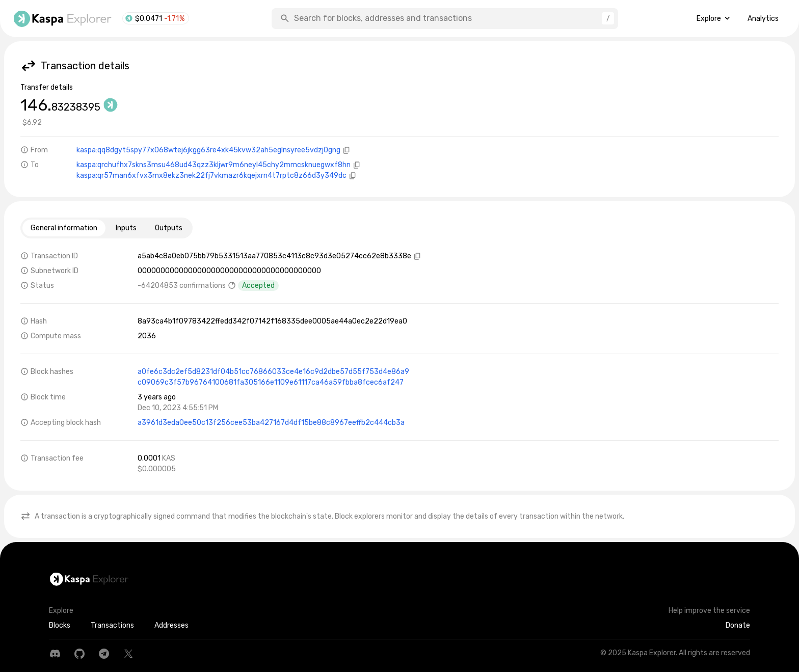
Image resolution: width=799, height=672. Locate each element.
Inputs (126, 228)
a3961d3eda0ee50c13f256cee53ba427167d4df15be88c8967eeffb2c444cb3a (271, 423)
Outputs (169, 228)
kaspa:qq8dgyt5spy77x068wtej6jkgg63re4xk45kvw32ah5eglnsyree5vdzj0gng (208, 150)
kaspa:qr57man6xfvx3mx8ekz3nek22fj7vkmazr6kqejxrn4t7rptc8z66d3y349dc (211, 176)
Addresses (171, 625)
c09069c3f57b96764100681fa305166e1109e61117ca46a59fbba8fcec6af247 (271, 382)
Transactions (112, 625)
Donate (738, 625)
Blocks (60, 625)
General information (64, 228)
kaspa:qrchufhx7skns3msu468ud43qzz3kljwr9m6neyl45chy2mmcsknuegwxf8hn (214, 165)
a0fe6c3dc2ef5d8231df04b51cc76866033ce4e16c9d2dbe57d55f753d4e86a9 (273, 372)
